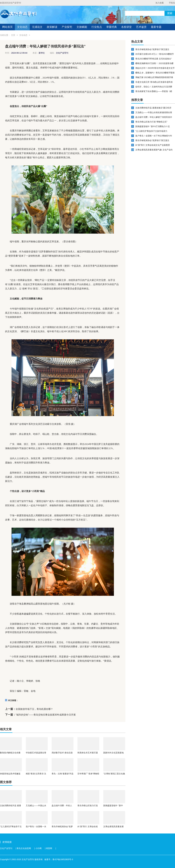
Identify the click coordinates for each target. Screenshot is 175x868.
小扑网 (38, 848)
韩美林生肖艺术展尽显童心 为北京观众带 (88, 753)
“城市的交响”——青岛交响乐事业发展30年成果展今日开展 (46, 715)
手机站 (172, 3)
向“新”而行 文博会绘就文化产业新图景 (88, 826)
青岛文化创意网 (24, 848)
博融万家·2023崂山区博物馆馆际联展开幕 (154, 77)
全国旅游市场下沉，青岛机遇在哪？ (34, 709)
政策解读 (52, 27)
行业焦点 (97, 27)
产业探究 (67, 27)
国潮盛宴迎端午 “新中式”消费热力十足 (113, 806)
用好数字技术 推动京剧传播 (62, 753)
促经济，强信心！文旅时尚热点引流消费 (154, 87)
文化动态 (22, 27)
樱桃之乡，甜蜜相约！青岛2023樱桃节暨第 (155, 73)
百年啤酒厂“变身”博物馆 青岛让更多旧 (88, 774)
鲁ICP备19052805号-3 (63, 859)
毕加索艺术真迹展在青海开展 (36, 753)
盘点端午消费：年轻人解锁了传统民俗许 (62, 806)
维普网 (49, 848)
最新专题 (156, 27)
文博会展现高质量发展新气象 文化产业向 (113, 826)
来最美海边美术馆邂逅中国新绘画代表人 (10, 774)
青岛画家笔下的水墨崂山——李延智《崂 (154, 91)
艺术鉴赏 (141, 27)
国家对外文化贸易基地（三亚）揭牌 (113, 753)
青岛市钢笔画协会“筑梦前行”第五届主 (62, 826)
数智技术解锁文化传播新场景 (10, 753)
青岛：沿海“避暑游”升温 (62, 774)
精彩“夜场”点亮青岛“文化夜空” (36, 774)
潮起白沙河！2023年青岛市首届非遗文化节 (155, 68)
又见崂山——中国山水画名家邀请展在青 (36, 806)
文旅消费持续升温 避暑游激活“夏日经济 (10, 806)
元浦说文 (37, 27)
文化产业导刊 (6, 848)
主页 (13, 35)
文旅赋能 (82, 27)
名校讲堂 (126, 27)
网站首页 (7, 27)
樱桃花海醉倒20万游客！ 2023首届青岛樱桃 (154, 63)
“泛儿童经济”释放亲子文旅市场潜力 (11, 826)
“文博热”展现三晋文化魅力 (114, 774)
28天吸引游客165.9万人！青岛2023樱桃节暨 (155, 54)
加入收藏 (160, 3)
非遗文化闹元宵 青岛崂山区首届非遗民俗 (154, 82)
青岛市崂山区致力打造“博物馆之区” (88, 806)
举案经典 (112, 27)
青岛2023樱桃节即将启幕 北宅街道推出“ (154, 59)
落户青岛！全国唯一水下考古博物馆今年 (36, 826)
